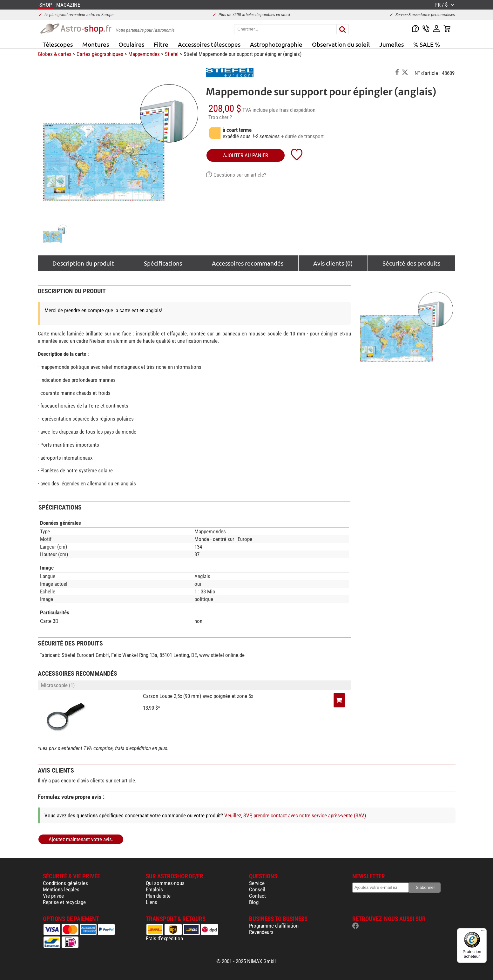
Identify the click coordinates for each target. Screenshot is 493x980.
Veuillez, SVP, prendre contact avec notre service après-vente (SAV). (296, 815)
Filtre (161, 44)
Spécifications (163, 263)
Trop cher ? (220, 117)
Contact (257, 896)
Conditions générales (65, 883)
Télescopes (58, 44)
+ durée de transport (302, 136)
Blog (254, 902)
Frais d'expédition (164, 938)
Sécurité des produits (411, 263)
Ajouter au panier (246, 155)
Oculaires (131, 44)
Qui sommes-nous (165, 883)
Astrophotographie (276, 44)
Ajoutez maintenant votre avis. (81, 839)
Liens (152, 902)
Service (257, 883)
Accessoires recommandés (248, 263)
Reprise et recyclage (64, 902)
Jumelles (392, 44)
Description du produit (83, 263)
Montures (96, 44)
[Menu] (483, 932)
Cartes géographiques (100, 54)
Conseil (257, 889)
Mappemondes (144, 54)
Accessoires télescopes (209, 44)
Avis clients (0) (333, 263)
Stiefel (172, 54)
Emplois (154, 889)
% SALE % (427, 44)
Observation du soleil (341, 44)
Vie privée (53, 896)
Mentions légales (61, 889)
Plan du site (158, 896)
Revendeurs (261, 932)
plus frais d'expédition (292, 110)
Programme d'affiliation (274, 926)
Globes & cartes (55, 54)
